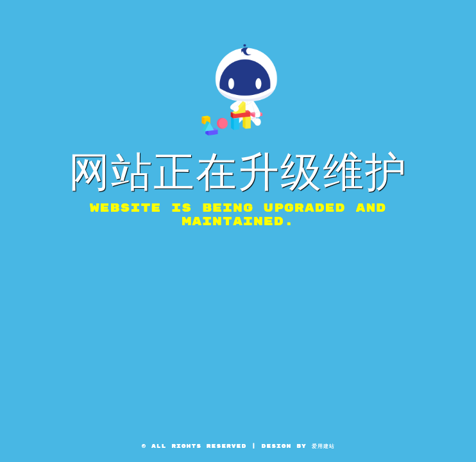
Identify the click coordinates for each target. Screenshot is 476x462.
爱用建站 (323, 446)
